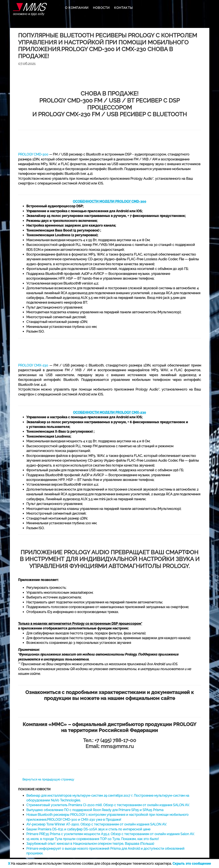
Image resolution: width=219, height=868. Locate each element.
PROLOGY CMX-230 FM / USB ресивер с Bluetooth (112, 114)
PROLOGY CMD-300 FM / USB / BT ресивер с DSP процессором (109, 104)
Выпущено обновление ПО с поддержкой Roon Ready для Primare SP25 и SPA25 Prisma (95, 810)
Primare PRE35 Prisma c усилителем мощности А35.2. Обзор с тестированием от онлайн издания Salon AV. (110, 834)
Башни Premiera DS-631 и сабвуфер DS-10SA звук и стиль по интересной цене (88, 829)
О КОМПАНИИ (77, 8)
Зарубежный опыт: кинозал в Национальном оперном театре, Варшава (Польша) (90, 844)
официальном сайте (150, 698)
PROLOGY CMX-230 (33, 365)
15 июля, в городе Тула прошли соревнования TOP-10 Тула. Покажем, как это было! (93, 839)
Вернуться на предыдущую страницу (48, 779)
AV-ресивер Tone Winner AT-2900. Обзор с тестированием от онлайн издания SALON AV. (97, 824)
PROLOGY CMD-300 (33, 154)
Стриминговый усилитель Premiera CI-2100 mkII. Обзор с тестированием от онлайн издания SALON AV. (108, 805)
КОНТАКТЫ (123, 8)
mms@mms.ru (117, 746)
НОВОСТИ (101, 8)
